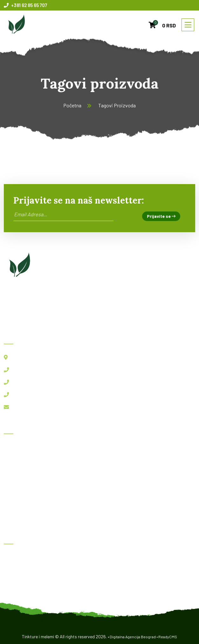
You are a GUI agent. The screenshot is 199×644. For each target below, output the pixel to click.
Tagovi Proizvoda (117, 105)
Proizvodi (19, 461)
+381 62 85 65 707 (25, 5)
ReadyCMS (168, 637)
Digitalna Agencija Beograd (133, 637)
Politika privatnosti (29, 517)
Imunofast (20, 586)
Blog (13, 475)
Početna (72, 105)
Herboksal (19, 558)
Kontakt (17, 503)
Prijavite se (161, 216)
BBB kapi (18, 572)
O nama (16, 489)
